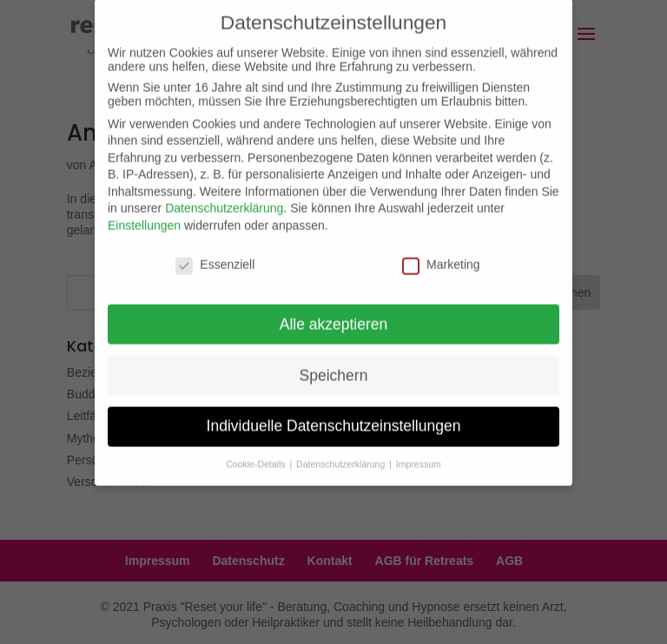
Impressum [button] (419, 454)
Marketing (441, 253)
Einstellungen (144, 214)
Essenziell (215, 253)
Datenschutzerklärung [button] (342, 454)
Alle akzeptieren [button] (334, 313)
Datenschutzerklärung (224, 198)
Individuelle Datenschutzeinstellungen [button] (334, 416)
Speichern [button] (334, 365)
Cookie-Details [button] (257, 454)
